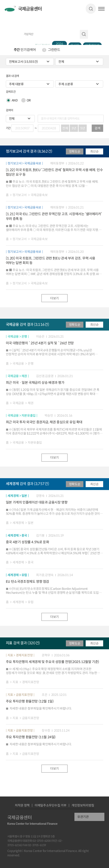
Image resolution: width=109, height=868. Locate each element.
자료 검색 (84, 34)
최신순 (95, 151)
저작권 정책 (22, 805)
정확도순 (75, 151)
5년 (83, 128)
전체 (65, 128)
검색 (91, 9)
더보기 (54, 298)
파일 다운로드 (100, 195)
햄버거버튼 (101, 9)
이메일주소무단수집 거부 (50, 805)
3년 (74, 128)
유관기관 (83, 817)
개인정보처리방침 (83, 805)
